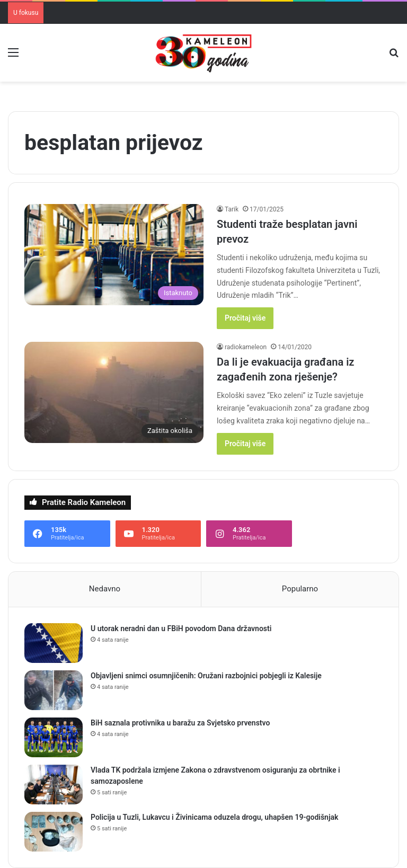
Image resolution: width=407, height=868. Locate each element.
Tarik (232, 209)
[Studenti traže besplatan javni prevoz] (114, 255)
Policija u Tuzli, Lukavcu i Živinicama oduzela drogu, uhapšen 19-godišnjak (214, 817)
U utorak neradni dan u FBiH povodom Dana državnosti (181, 628)
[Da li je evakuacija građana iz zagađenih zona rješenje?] (114, 392)
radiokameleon (246, 347)
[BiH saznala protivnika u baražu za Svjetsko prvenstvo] (54, 737)
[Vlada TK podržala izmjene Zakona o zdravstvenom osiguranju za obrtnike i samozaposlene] (54, 785)
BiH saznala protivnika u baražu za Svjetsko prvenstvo (180, 723)
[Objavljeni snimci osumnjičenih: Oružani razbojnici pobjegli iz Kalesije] (54, 690)
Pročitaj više (245, 318)
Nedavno (105, 589)
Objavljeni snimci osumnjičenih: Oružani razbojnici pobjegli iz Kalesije (206, 676)
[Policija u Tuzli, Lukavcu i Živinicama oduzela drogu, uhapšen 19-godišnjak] (54, 832)
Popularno (300, 589)
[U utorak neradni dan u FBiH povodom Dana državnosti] (54, 643)
